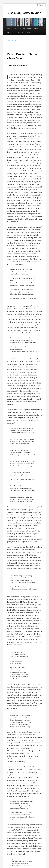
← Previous (10, 40)
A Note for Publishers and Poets (22, 28)
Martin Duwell (24, 45)
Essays (36, 28)
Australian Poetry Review (24, 13)
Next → (16, 40)
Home (9, 28)
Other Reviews (11, 33)
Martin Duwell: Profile (24, 33)
